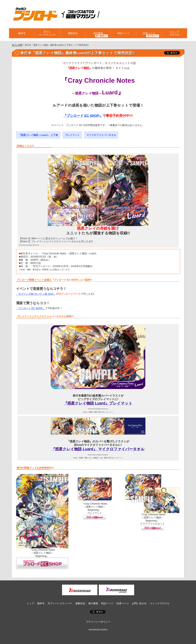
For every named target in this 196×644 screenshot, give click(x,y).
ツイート (172, 53)
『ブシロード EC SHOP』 (83, 116)
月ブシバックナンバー (47, 33)
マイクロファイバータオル (101, 135)
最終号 (22, 33)
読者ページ (149, 33)
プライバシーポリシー (98, 622)
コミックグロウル (174, 33)
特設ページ (124, 33)
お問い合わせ (139, 603)
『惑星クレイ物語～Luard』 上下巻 (38, 135)
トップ (30, 603)
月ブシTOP (17, 45)
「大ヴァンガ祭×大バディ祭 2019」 (36, 294)
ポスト (98, 612)
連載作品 (73, 33)
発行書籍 (98, 33)
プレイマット (72, 135)
